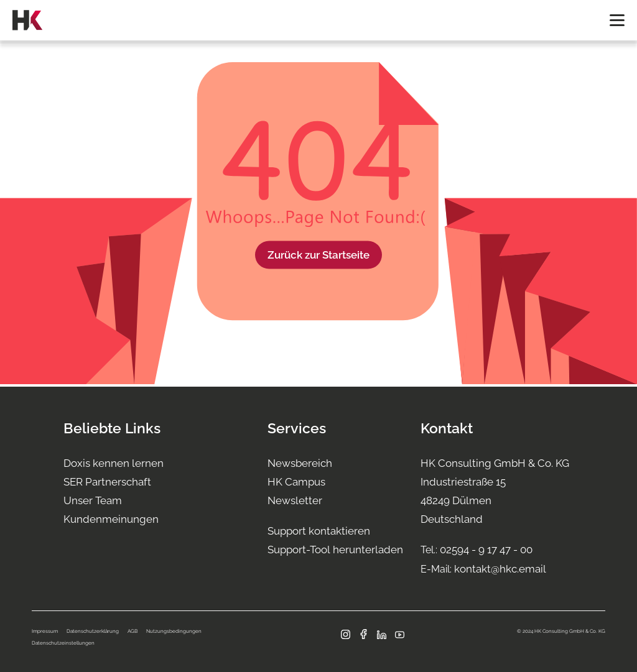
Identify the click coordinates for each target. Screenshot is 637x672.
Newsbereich (300, 463)
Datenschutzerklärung (93, 631)
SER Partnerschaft (107, 482)
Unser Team (93, 500)
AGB (133, 631)
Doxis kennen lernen (114, 463)
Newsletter (295, 500)
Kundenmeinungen (111, 519)
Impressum (45, 631)
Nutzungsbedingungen (174, 631)
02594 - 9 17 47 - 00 (486, 550)
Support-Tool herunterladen (335, 550)
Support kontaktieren (319, 531)
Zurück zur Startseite (318, 254)
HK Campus (296, 482)
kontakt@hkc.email (500, 569)
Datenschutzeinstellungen (63, 643)
